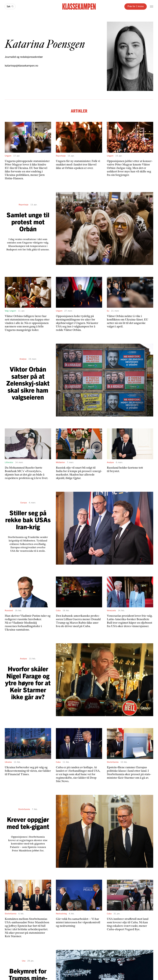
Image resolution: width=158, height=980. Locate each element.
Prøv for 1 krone (136, 6)
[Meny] (152, 7)
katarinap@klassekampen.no (21, 65)
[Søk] (10, 7)
